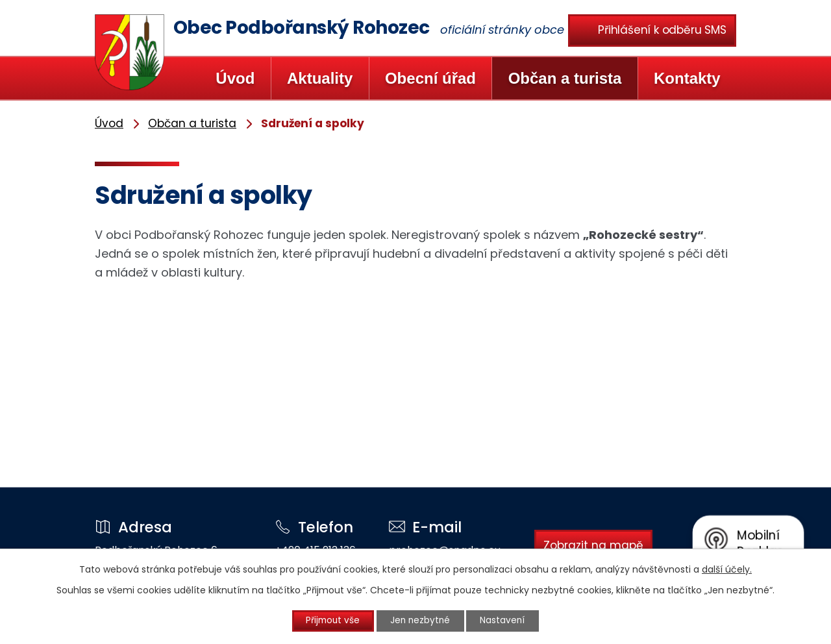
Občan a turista (565, 78)
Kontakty (687, 78)
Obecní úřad (430, 78)
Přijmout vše (329, 621)
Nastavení (508, 621)
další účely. (727, 569)
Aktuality (320, 78)
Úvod (235, 78)
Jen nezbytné (421, 621)
